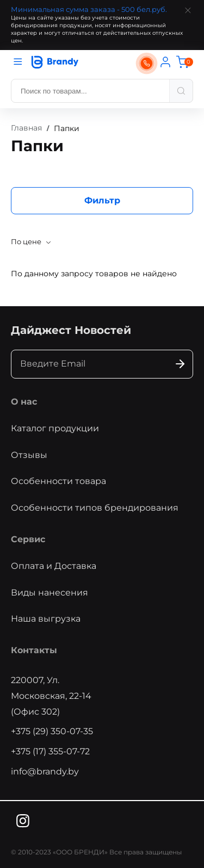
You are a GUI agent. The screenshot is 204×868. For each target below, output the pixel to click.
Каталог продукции (55, 428)
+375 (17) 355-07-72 (50, 751)
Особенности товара (58, 481)
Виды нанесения (50, 593)
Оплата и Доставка (54, 566)
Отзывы (29, 455)
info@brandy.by (45, 771)
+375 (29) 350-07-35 (52, 731)
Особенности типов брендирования (95, 508)
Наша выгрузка (46, 619)
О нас (24, 402)
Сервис (28, 539)
